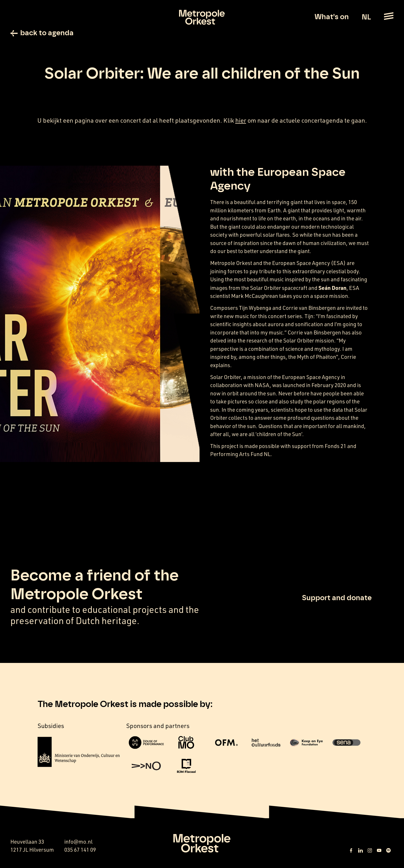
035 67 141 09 (80, 850)
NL (366, 17)
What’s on (332, 17)
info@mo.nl (78, 842)
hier (241, 120)
